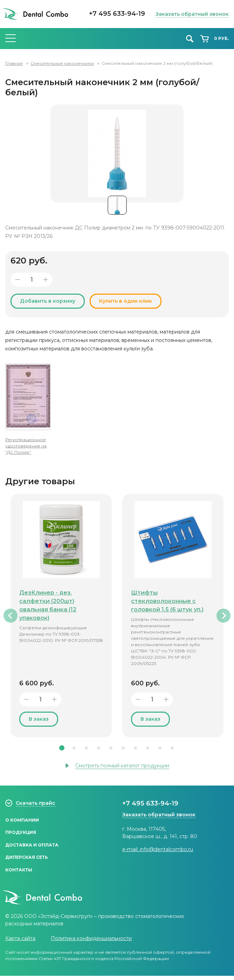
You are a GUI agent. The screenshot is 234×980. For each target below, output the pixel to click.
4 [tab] (99, 748)
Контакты (19, 874)
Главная (14, 63)
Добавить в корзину (48, 301)
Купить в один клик (126, 301)
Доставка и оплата (32, 847)
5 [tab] (111, 748)
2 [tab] (74, 748)
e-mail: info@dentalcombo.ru (158, 849)
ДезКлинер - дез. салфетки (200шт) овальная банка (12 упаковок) (48, 605)
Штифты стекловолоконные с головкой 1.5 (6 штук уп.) (167, 601)
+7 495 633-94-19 (117, 14)
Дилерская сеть (27, 860)
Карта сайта (20, 943)
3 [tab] (86, 748)
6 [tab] (123, 748)
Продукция (21, 834)
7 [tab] (135, 748)
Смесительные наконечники (62, 63)
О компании (22, 820)
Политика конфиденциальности (91, 943)
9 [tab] (160, 748)
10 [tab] (172, 748)
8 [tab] (148, 748)
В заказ (39, 719)
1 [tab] (62, 748)
